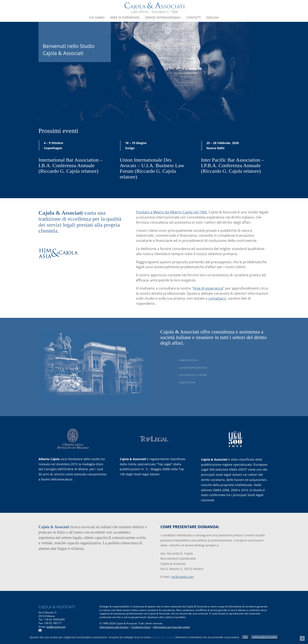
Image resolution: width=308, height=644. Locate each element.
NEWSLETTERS (193, 382)
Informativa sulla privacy (114, 627)
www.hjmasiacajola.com (65, 272)
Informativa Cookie (265, 637)
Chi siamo (97, 18)
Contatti (194, 18)
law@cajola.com (56, 627)
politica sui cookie (163, 637)
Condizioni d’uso (141, 627)
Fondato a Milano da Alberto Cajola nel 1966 (171, 212)
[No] (302, 638)
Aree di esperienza (125, 18)
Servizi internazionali (163, 18)
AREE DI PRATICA (194, 360)
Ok (245, 637)
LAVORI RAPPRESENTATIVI (198, 368)
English (213, 18)
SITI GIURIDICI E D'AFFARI (197, 375)
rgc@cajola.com (182, 577)
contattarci (217, 298)
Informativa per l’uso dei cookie (171, 627)
